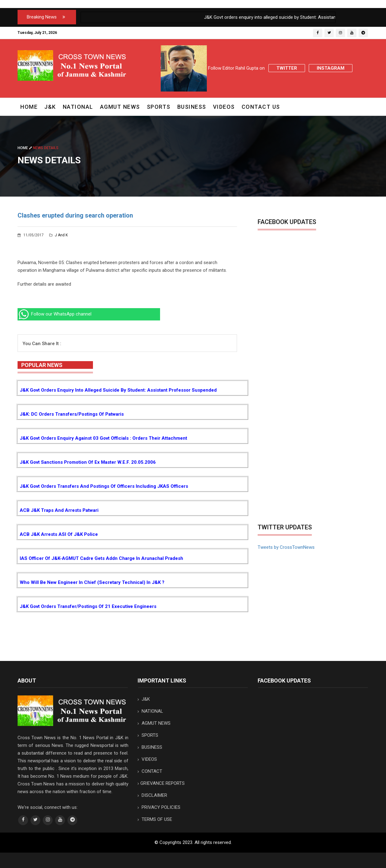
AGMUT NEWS (120, 107)
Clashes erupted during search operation (75, 215)
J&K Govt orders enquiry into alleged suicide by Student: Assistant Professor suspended (118, 390)
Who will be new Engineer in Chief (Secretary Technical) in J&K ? (92, 582)
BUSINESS (192, 107)
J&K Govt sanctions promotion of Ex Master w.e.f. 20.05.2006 (88, 462)
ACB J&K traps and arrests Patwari (59, 510)
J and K (58, 235)
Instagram (331, 68)
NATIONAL (78, 107)
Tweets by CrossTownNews (286, 547)
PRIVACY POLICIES (159, 807)
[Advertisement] (309, 474)
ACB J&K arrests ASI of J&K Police (59, 534)
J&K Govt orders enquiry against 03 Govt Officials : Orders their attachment (103, 438)
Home (29, 107)
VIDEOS (224, 107)
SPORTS (159, 107)
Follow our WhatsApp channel (54, 314)
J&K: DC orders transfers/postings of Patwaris (72, 414)
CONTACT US (261, 107)
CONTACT (150, 771)
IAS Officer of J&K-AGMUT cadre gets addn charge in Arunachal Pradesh (101, 558)
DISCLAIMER (152, 795)
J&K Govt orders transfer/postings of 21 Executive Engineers (88, 606)
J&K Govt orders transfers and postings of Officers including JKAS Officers (104, 486)
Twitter (287, 68)
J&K (50, 107)
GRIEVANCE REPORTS (161, 783)
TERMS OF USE (155, 819)
